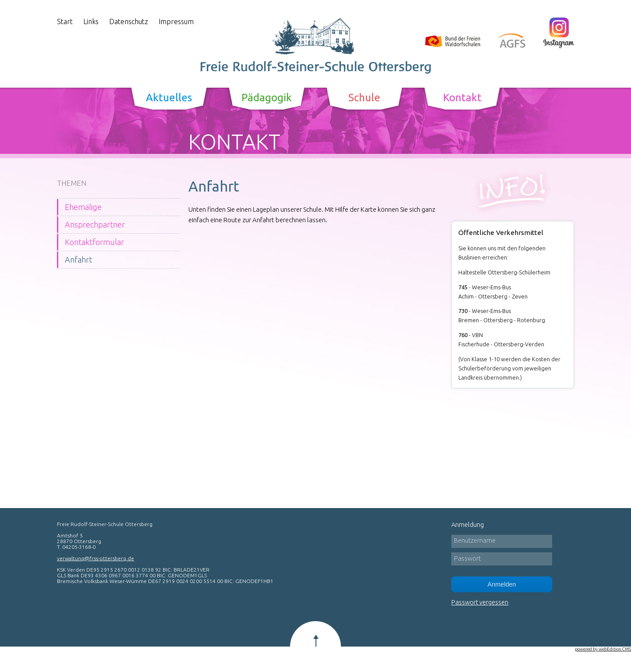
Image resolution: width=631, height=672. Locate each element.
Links (91, 21)
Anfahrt (78, 260)
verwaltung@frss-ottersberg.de (96, 558)
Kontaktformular (94, 242)
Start (65, 21)
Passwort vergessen (480, 602)
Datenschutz (129, 21)
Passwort (467, 558)
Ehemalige (83, 207)
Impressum (176, 21)
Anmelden (502, 584)
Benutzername (475, 540)
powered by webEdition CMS (603, 649)
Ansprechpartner (95, 224)
